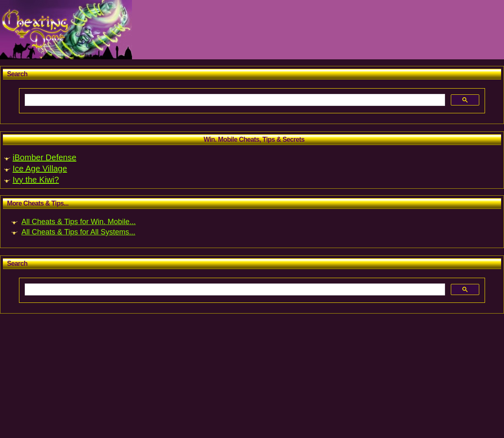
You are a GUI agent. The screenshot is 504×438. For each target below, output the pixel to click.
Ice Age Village (40, 169)
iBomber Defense (45, 157)
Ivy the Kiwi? (36, 180)
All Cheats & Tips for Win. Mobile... (79, 222)
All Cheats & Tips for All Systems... (78, 232)
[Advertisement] (247, 379)
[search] (234, 100)
